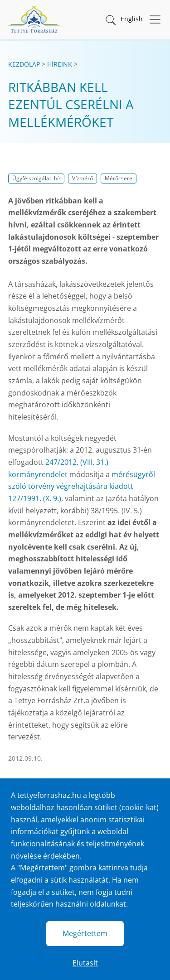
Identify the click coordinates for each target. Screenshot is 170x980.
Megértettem (85, 933)
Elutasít (85, 963)
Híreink (60, 64)
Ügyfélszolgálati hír (36, 178)
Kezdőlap (24, 64)
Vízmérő (83, 178)
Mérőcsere (119, 178)
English (132, 19)
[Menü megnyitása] (152, 19)
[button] (110, 19)
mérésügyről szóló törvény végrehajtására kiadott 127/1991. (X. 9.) (82, 486)
